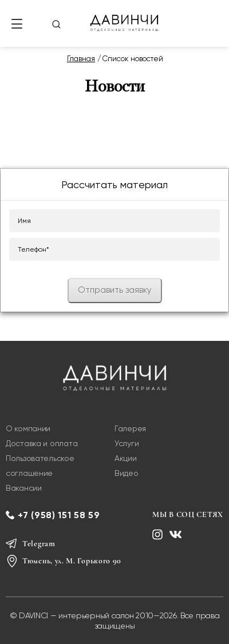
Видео (127, 473)
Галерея (130, 428)
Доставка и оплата (42, 443)
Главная (81, 59)
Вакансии (24, 488)
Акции (126, 458)
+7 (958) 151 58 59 (59, 515)
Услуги (127, 443)
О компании (28, 428)
